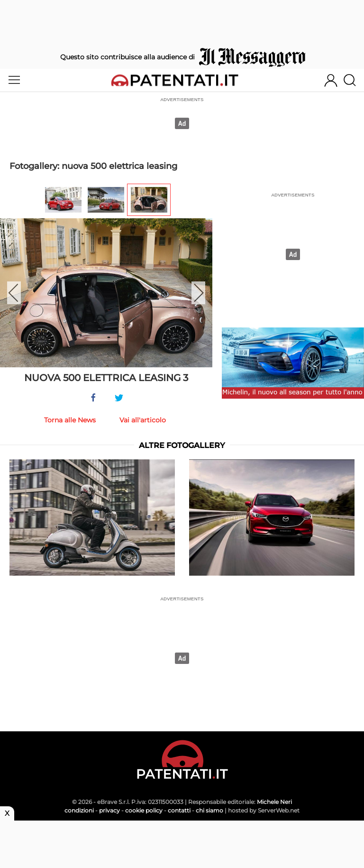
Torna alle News (70, 420)
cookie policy (144, 810)
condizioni (79, 810)
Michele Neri (274, 802)
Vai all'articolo (143, 420)
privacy (109, 810)
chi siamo (209, 810)
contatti (179, 810)
